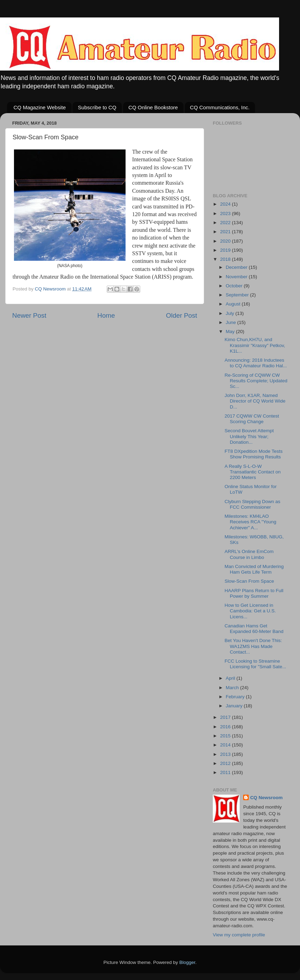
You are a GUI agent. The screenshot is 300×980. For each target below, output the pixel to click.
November (237, 277)
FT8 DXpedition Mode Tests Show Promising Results (254, 454)
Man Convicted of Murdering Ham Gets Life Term (254, 569)
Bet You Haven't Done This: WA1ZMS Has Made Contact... (253, 646)
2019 (226, 250)
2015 (226, 736)
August (234, 304)
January (235, 706)
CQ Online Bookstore (153, 107)
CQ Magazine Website (40, 107)
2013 (226, 754)
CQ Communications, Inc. (220, 107)
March (233, 688)
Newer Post (29, 315)
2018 (226, 259)
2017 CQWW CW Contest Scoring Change (252, 419)
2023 (226, 213)
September (238, 295)
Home (106, 315)
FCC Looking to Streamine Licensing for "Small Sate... (256, 664)
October (235, 286)
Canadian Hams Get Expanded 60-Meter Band (254, 629)
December (237, 267)
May (231, 331)
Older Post (182, 315)
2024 (226, 204)
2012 (226, 763)
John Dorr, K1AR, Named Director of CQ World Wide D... (255, 401)
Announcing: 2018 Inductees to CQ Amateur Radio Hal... (256, 363)
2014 (226, 745)
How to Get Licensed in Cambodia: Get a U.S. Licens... (250, 611)
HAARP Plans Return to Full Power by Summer (254, 593)
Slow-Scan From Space (249, 581)
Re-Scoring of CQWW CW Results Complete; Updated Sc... (256, 381)
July (231, 313)
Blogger (187, 962)
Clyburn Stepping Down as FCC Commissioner (253, 504)
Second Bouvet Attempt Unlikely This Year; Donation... (249, 436)
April (231, 678)
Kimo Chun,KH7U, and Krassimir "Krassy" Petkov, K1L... (255, 345)
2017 (226, 717)
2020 (226, 241)
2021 (226, 232)
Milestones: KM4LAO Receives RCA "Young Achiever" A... (250, 522)
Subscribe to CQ (97, 107)
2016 (226, 727)
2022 (226, 223)
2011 (226, 772)
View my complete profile (239, 935)
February (236, 697)
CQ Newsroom (266, 798)
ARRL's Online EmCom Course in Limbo (249, 554)
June (231, 322)
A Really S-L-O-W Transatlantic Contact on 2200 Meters (253, 472)
